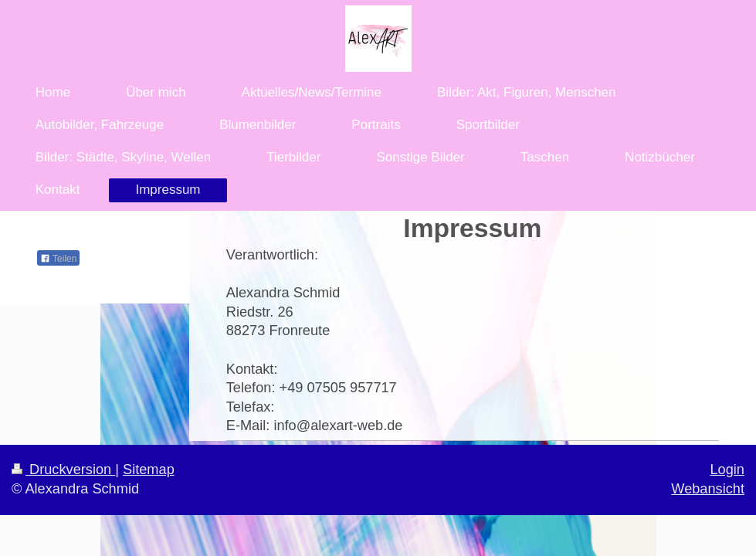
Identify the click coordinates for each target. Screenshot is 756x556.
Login (727, 470)
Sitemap (149, 470)
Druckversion (63, 470)
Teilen (58, 259)
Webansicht (708, 489)
